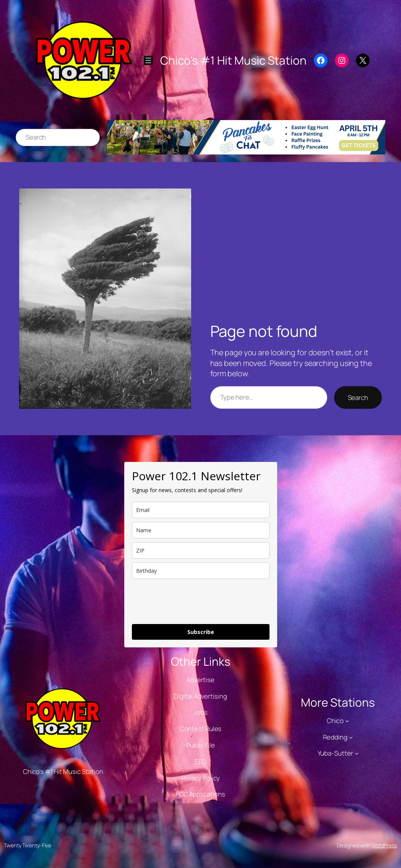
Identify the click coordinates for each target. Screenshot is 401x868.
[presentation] (190, 601)
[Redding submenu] (351, 737)
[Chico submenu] (347, 721)
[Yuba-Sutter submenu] (357, 753)
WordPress (384, 845)
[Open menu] (148, 60)
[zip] (201, 550)
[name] (201, 530)
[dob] (201, 571)
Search (358, 397)
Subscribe (201, 632)
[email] (201, 510)
